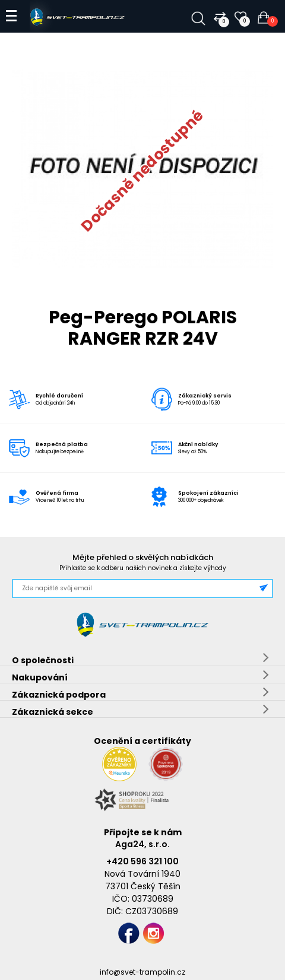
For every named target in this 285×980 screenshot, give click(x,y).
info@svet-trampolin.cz (142, 972)
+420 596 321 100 (142, 861)
